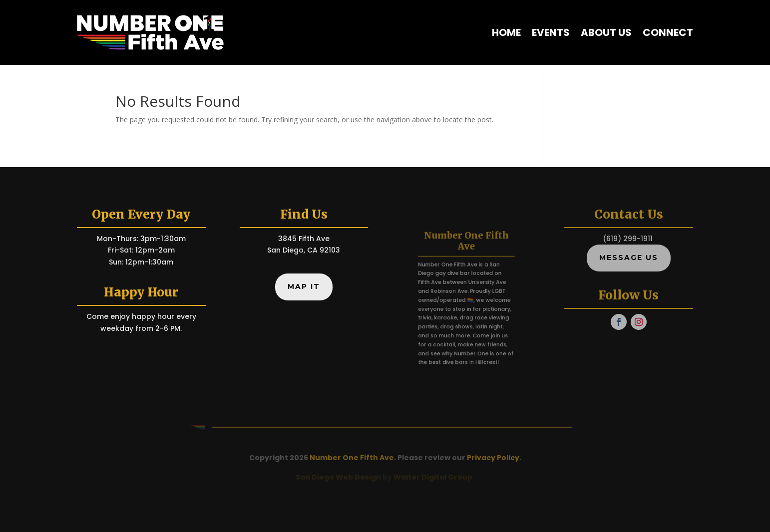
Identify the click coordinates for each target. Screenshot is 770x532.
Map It (304, 286)
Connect (668, 32)
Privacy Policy (493, 458)
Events (551, 32)
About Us (606, 32)
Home (506, 32)
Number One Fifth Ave (352, 458)
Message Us (629, 258)
